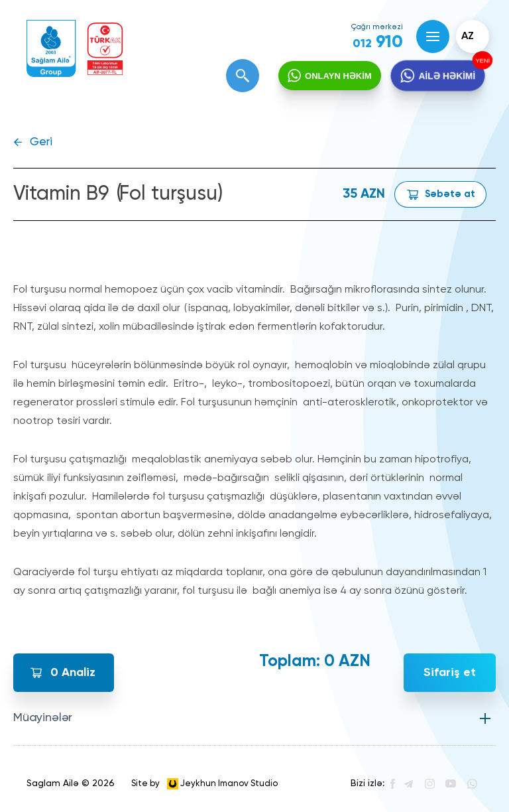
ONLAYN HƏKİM (338, 76)
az (468, 36)
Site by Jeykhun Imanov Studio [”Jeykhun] (204, 784)
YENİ (481, 60)
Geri (41, 142)
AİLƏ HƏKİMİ (446, 76)
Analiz (73, 673)
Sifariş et (450, 673)
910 (378, 42)
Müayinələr (43, 718)
